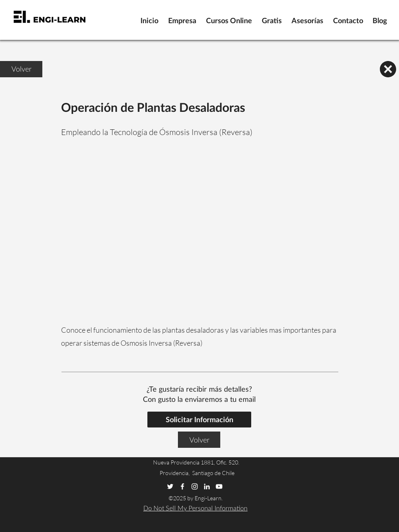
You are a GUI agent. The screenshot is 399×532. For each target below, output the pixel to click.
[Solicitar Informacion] (199, 420)
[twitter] (170, 486)
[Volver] (21, 69)
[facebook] (182, 486)
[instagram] (195, 486)
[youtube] (219, 486)
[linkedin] (207, 486)
